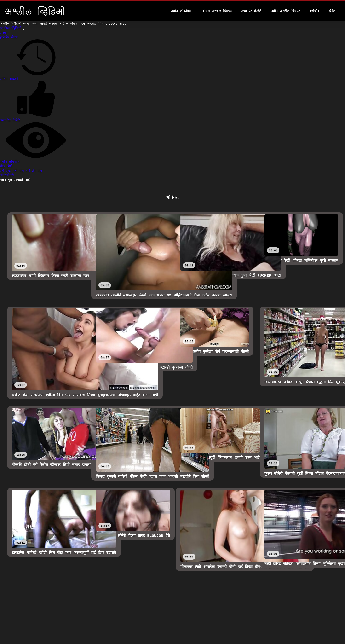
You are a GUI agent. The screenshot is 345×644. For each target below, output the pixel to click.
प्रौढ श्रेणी (6, 166)
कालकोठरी (7, 175)
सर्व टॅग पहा (34, 171)
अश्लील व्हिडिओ (12, 28)
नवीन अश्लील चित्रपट (285, 11)
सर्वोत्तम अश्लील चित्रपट (216, 11)
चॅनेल (332, 11)
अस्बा (3, 33)
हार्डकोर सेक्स (9, 37)
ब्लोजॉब (314, 11)
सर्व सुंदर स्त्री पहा (13, 171)
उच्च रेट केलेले (251, 11)
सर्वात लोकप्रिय (181, 11)
